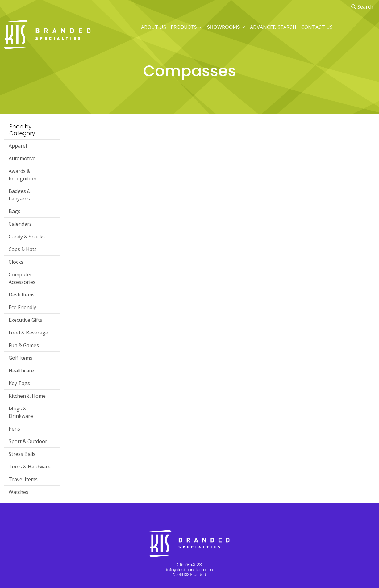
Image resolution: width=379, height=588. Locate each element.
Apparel (18, 146)
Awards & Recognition (23, 175)
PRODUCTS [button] (184, 27)
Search (362, 7)
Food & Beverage (28, 333)
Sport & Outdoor (28, 441)
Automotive (22, 158)
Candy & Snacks (27, 237)
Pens (14, 429)
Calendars (20, 224)
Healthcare (21, 371)
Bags (15, 211)
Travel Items (23, 479)
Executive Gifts (25, 320)
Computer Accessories (22, 278)
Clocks (16, 262)
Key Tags (19, 383)
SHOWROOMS (224, 27)
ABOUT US (154, 27)
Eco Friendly (22, 307)
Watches (19, 492)
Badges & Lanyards (20, 195)
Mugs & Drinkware (21, 412)
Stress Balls (22, 454)
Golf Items (21, 358)
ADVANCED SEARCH (273, 27)
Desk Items (22, 295)
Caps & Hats (23, 249)
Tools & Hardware (30, 467)
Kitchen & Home (27, 396)
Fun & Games (24, 345)
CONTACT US (317, 27)
